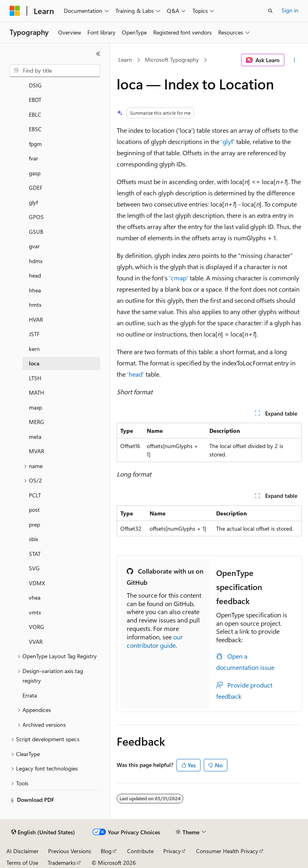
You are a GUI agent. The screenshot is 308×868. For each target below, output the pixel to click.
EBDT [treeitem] (35, 100)
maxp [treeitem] (35, 407)
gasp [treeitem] (35, 173)
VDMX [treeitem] (37, 583)
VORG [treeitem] (36, 627)
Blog (106, 851)
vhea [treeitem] (35, 597)
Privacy (172, 851)
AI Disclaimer (22, 851)
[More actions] (295, 60)
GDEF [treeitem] (36, 188)
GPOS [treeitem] (36, 217)
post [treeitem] (34, 510)
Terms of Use (22, 863)
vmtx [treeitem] (35, 612)
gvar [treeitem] (34, 246)
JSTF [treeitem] (34, 334)
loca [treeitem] (34, 363)
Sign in (290, 10)
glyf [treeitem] (33, 202)
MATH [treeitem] (36, 392)
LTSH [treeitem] (35, 378)
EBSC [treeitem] (35, 129)
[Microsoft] (15, 11)
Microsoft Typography (172, 60)
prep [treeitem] (34, 524)
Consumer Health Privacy (227, 851)
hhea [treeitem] (35, 290)
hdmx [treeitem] (36, 261)
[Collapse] (98, 54)
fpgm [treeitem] (35, 144)
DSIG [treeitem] (35, 85)
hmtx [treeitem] (35, 305)
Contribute (140, 851)
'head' (136, 374)
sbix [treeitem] (33, 539)
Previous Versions (70, 851)
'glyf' (228, 141)
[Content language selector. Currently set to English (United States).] (43, 832)
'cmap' (179, 278)
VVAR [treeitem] (36, 642)
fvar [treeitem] (33, 158)
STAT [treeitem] (35, 554)
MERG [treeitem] (36, 422)
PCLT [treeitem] (35, 495)
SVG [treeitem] (34, 568)
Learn (125, 60)
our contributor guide (155, 641)
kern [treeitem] (34, 349)
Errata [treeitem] (30, 695)
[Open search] (270, 11)
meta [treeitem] (35, 437)
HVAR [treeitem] (36, 319)
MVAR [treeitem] (36, 451)
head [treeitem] (35, 275)
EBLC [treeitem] (35, 115)
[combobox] (55, 71)
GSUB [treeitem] (36, 232)
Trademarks (62, 863)
